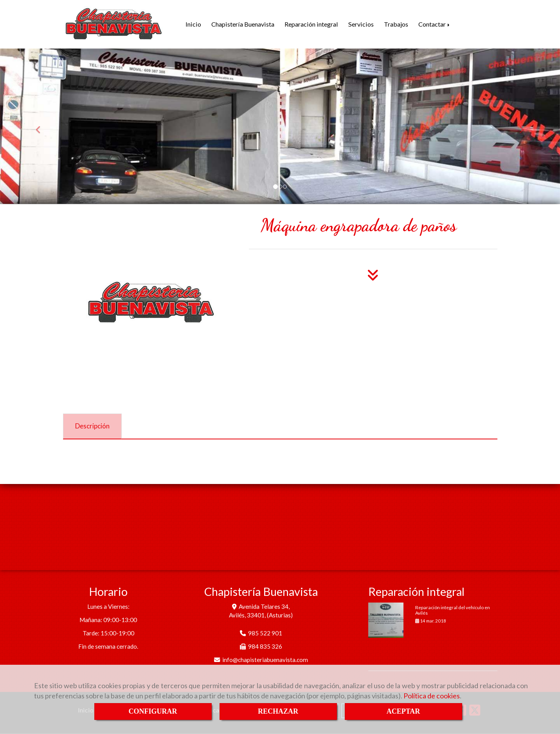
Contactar (435, 24)
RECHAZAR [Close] (278, 711)
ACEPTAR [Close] (403, 711)
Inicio (193, 24)
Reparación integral (311, 24)
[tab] (92, 426)
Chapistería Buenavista (243, 24)
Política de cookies (432, 696)
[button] (42, 126)
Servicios (361, 24)
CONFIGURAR (153, 711)
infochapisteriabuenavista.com (265, 660)
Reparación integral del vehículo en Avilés (453, 610)
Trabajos (396, 24)
